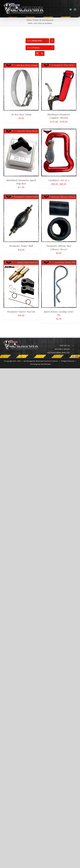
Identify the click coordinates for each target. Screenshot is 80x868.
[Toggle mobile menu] (75, 9)
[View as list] (42, 53)
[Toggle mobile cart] (70, 9)
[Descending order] (52, 41)
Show (33, 48)
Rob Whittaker (46, 364)
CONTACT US (65, 346)
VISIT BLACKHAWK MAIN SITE (58, 353)
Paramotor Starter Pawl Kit (21, 312)
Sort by (35, 41)
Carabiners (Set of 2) (59, 180)
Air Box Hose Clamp (21, 114)
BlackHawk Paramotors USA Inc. (47, 361)
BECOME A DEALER (62, 349)
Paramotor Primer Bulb (21, 246)
